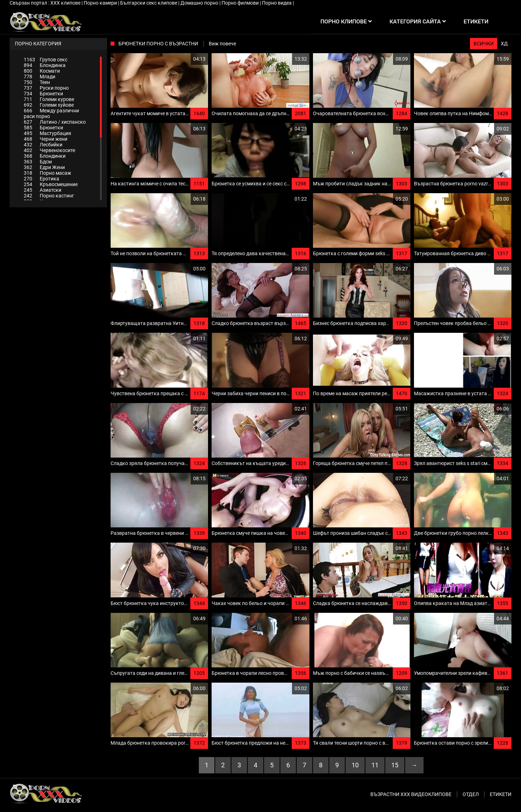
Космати (42, 71)
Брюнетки (43, 94)
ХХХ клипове (66, 3)
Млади (40, 77)
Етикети (501, 794)
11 (375, 765)
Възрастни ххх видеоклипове (411, 794)
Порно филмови (241, 3)
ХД (504, 44)
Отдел (471, 794)
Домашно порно (200, 3)
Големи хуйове (49, 105)
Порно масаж (47, 173)
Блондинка (45, 65)
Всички (484, 44)
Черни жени (46, 139)
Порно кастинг (49, 196)
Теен (37, 82)
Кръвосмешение (51, 184)
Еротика (41, 179)
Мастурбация (47, 133)
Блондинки (45, 156)
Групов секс (46, 60)
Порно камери (101, 3)
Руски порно (46, 88)
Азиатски (43, 190)
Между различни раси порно (51, 113)
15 (395, 765)
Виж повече (222, 44)
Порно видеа (277, 3)
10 (355, 765)
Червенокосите (49, 150)
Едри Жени (44, 167)
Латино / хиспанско (55, 122)
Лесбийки (43, 145)
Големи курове (49, 99)
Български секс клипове (149, 3)
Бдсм (38, 162)
